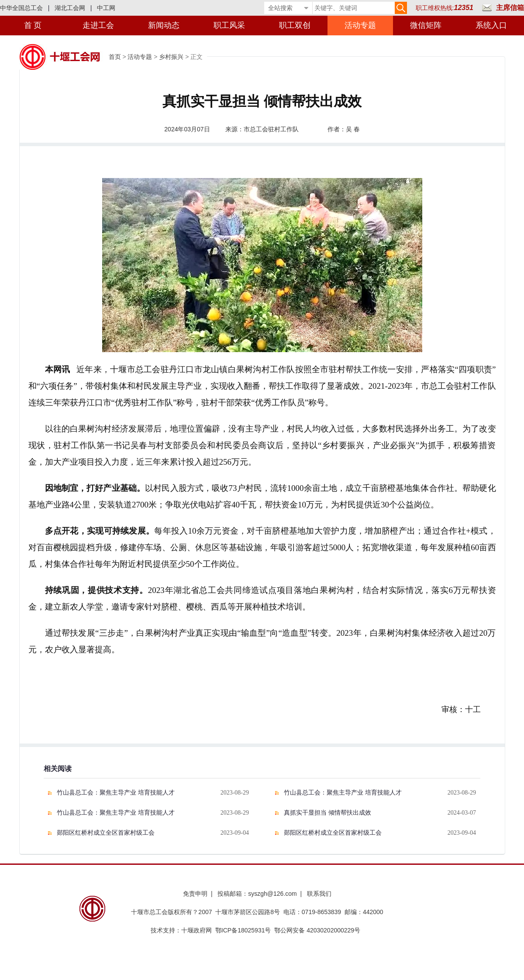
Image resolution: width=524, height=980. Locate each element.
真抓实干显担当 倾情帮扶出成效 (327, 813)
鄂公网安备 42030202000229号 (319, 930)
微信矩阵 (426, 25)
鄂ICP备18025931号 (243, 930)
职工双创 (295, 25)
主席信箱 (510, 8)
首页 (115, 57)
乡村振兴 (171, 57)
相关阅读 (58, 769)
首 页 (33, 25)
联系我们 (319, 894)
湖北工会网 (70, 8)
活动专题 (360, 25)
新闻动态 (164, 25)
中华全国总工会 (21, 8)
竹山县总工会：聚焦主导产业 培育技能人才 (116, 793)
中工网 (106, 8)
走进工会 (98, 25)
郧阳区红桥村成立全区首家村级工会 (106, 833)
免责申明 (195, 894)
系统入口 (491, 25)
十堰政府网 (196, 930)
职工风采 (229, 25)
